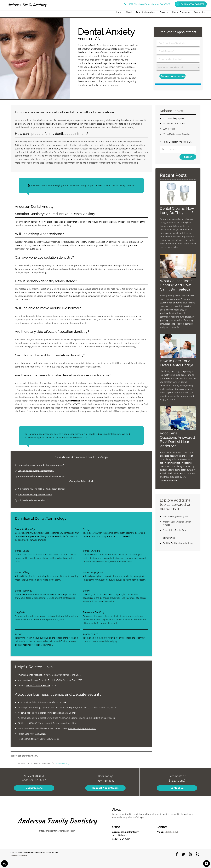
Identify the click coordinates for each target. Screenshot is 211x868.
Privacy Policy (16, 855)
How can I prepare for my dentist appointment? (42, 465)
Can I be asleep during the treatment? (37, 471)
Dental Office (169, 538)
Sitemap (25, 855)
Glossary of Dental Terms (63, 675)
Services (164, 12)
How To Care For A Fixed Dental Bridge (177, 363)
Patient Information (146, 12)
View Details (41, 734)
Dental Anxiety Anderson (123, 185)
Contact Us (199, 12)
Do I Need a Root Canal (174, 124)
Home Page (71, 680)
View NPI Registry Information (82, 728)
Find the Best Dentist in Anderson (178, 543)
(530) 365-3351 (74, 404)
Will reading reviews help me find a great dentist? (42, 489)
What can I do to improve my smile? (36, 495)
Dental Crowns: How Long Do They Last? (178, 211)
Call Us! (190, 4)
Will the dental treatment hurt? (33, 500)
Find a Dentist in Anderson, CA (177, 142)
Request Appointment (105, 788)
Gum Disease (169, 129)
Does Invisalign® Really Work (176, 517)
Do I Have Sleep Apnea (173, 118)
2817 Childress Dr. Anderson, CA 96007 (147, 4)
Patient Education (181, 12)
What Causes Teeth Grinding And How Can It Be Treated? (177, 285)
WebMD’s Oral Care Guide (38, 685)
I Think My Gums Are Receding (177, 134)
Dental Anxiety (31, 756)
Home (118, 12)
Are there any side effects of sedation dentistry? (42, 476)
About (129, 12)
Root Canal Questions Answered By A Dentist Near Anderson (178, 440)
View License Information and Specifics (57, 723)
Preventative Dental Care (174, 530)
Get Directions (34, 788)
